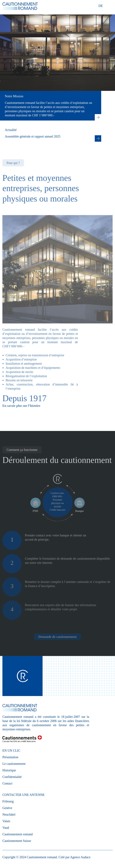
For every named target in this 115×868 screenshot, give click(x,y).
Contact (7, 783)
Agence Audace (80, 857)
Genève (7, 808)
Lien (98, 118)
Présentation (10, 757)
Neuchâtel (9, 814)
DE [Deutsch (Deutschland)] (101, 6)
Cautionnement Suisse (17, 841)
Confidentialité (12, 777)
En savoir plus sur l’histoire (21, 416)
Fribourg (8, 801)
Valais (6, 821)
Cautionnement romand (18, 834)
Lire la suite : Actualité (98, 139)
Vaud (6, 828)
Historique (9, 770)
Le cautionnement (14, 764)
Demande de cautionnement (58, 637)
